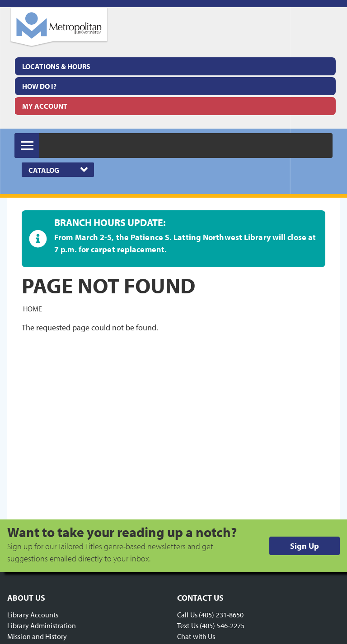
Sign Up (305, 546)
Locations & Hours (56, 66)
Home (33, 309)
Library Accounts (33, 615)
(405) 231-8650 (221, 615)
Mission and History (37, 636)
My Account (45, 106)
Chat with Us (196, 636)
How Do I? (39, 86)
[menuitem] (175, 66)
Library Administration (42, 625)
